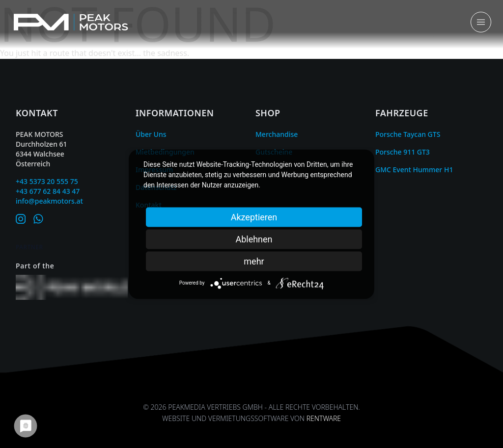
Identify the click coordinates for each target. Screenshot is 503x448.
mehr (254, 261)
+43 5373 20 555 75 (47, 181)
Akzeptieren (254, 217)
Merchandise (277, 134)
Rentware (324, 418)
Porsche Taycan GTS (408, 134)
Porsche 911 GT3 (403, 152)
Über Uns (151, 134)
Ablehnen (254, 239)
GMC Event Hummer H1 (414, 170)
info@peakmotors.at (49, 201)
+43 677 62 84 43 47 (48, 191)
